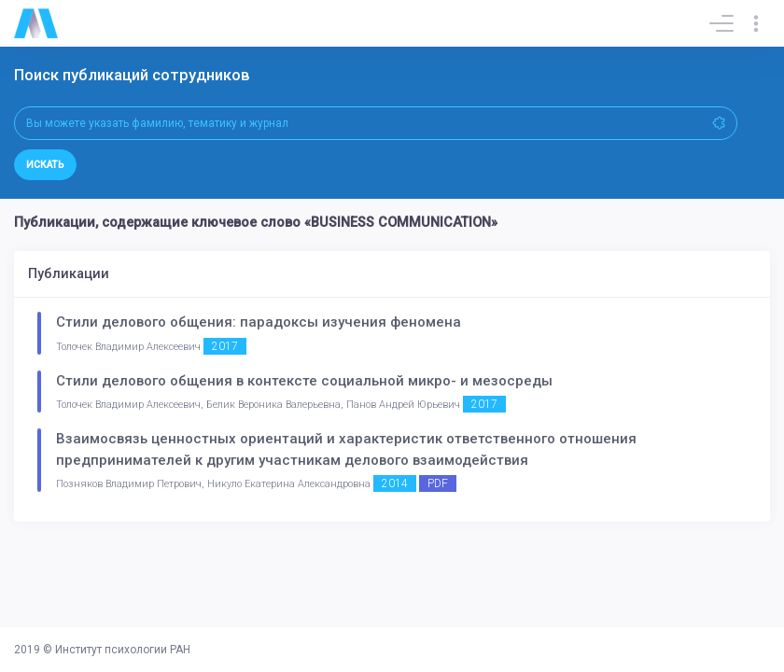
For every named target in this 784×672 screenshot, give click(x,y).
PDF (438, 483)
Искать (45, 165)
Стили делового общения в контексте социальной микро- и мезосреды (304, 381)
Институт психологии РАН (123, 650)
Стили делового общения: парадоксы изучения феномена (259, 322)
